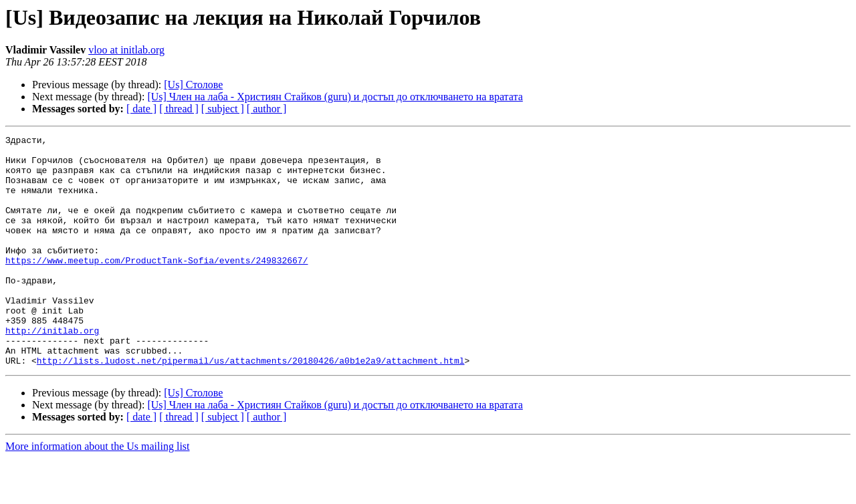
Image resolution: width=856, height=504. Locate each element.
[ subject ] (223, 109)
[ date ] (141, 109)
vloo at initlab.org (126, 50)
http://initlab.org (52, 370)
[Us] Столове (193, 85)
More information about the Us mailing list (98, 492)
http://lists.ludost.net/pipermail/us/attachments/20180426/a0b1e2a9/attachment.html (251, 406)
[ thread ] (179, 109)
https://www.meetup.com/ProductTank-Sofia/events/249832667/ (156, 286)
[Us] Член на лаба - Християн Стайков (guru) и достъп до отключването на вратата (335, 97)
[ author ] (267, 109)
